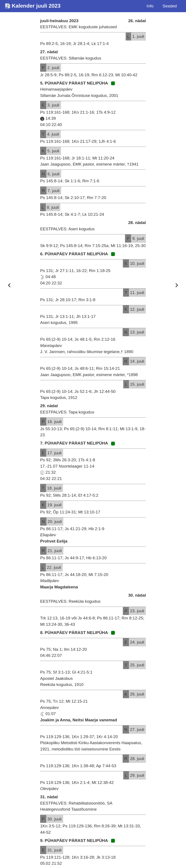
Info (150, 6)
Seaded (170, 6)
